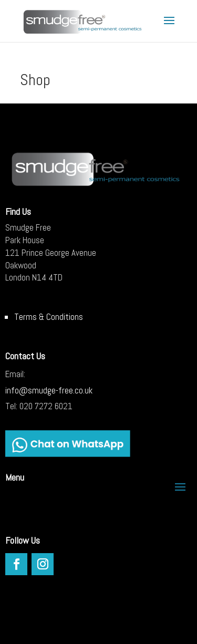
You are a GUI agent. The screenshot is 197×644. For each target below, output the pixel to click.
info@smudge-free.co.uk (49, 390)
